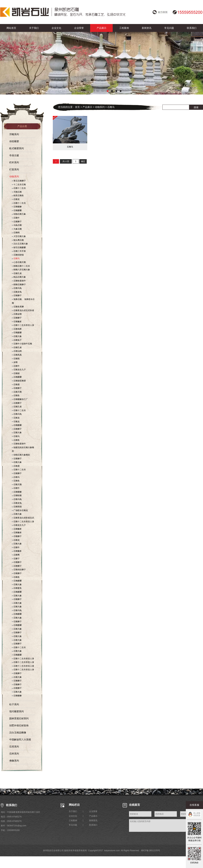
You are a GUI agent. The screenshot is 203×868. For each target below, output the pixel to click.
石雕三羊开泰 (19, 251)
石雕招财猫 (18, 255)
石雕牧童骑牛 (19, 281)
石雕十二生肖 (19, 188)
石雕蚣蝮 (17, 495)
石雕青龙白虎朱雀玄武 (23, 518)
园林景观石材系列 (19, 718)
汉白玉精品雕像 (18, 733)
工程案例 (124, 28)
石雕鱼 (16, 395)
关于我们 (34, 28)
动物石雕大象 (19, 214)
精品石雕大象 (19, 277)
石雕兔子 (17, 340)
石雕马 (16, 258)
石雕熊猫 (17, 507)
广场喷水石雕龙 (20, 510)
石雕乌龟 (17, 288)
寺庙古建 (14, 155)
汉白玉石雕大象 (20, 244)
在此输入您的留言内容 (158, 825)
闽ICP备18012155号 (150, 851)
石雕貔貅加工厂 (20, 399)
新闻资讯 (147, 28)
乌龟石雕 (17, 225)
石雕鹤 (16, 233)
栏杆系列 (14, 162)
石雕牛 (16, 218)
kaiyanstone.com (112, 851)
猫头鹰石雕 (18, 240)
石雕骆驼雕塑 (19, 381)
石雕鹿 (16, 385)
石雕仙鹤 (17, 351)
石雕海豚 (17, 329)
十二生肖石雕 (19, 185)
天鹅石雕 (17, 192)
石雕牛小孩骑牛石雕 (22, 344)
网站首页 (11, 28)
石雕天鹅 (17, 392)
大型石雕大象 (19, 236)
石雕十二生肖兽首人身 (23, 325)
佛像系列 (14, 761)
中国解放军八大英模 (20, 740)
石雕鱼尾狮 (18, 307)
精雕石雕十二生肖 (21, 266)
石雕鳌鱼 (17, 588)
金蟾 (15, 362)
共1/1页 (66, 161)
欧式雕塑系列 (17, 148)
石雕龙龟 (17, 292)
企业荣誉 (79, 28)
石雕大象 (17, 336)
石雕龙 (16, 199)
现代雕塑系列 (17, 711)
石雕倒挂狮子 (19, 570)
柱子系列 (14, 704)
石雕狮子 (17, 222)
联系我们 (192, 28)
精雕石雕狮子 (19, 285)
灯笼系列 (14, 169)
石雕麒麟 (17, 210)
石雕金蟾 (17, 314)
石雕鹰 (16, 555)
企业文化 (56, 28)
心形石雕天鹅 (19, 262)
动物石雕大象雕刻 (21, 455)
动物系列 (14, 176)
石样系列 (14, 754)
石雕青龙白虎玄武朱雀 (23, 310)
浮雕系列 (14, 134)
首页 (77, 107)
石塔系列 (14, 747)
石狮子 (16, 559)
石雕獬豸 (17, 322)
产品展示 (101, 28)
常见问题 (169, 28)
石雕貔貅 (17, 207)
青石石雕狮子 (19, 181)
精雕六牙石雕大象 (21, 270)
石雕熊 (16, 359)
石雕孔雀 (17, 273)
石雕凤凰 (17, 355)
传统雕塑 (14, 141)
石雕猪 (16, 373)
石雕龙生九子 (19, 370)
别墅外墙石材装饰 (19, 725)
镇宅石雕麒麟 (19, 247)
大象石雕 (17, 229)
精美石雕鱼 (18, 196)
